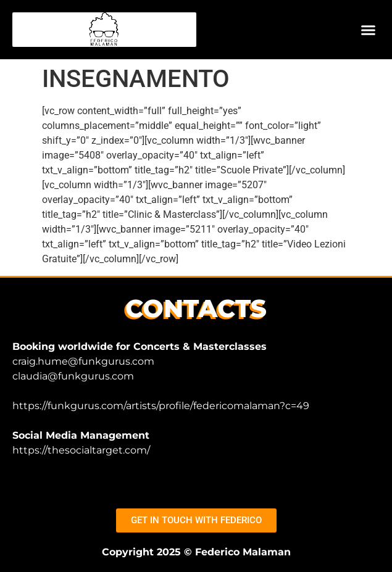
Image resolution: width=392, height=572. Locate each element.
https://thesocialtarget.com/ (81, 450)
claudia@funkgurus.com (73, 376)
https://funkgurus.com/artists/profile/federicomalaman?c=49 (161, 406)
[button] (369, 30)
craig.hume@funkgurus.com (83, 361)
